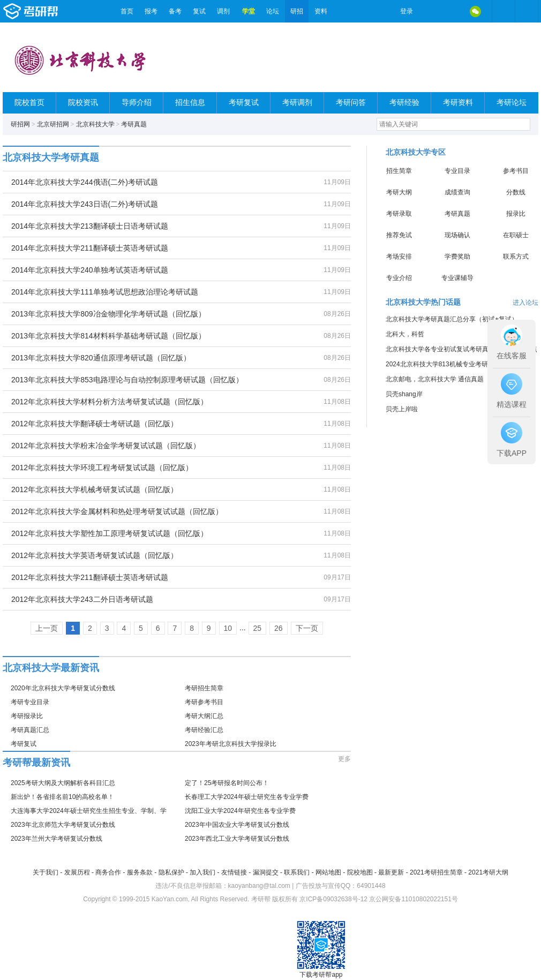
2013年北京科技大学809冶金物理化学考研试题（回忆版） (108, 314)
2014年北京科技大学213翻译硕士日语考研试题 (90, 226)
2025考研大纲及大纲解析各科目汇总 (63, 783)
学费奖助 (457, 257)
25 (258, 628)
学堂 (249, 11)
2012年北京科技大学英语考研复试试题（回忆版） (95, 555)
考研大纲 (399, 192)
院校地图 (360, 872)
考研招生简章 (204, 688)
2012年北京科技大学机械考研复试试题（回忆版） (95, 489)
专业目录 (457, 171)
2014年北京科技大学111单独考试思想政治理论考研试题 (105, 292)
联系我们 (297, 872)
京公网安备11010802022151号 (413, 899)
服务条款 (140, 872)
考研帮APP (527, 11)
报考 (151, 11)
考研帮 (59, 11)
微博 (430, 11)
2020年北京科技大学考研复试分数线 (63, 688)
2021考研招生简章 (436, 872)
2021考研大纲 (488, 872)
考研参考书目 (204, 702)
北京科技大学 (95, 124)
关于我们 (46, 872)
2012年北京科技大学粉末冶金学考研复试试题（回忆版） (106, 446)
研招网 (20, 124)
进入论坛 (525, 303)
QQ (453, 11)
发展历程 (77, 872)
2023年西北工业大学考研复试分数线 (237, 839)
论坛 (273, 11)
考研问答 (351, 103)
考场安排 (399, 257)
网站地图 (328, 872)
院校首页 (29, 103)
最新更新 (391, 872)
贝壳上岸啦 (402, 409)
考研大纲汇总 (204, 716)
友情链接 (234, 872)
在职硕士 (516, 235)
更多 (344, 759)
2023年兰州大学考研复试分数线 (57, 839)
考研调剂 (297, 103)
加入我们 (202, 872)
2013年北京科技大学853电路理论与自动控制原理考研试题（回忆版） (127, 380)
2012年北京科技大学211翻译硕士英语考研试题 (90, 577)
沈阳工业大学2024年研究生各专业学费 (240, 811)
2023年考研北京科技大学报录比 (231, 744)
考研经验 (404, 103)
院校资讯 (83, 103)
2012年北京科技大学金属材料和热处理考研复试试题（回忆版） (117, 511)
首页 (127, 11)
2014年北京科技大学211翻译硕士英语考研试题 (90, 248)
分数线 (516, 192)
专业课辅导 (457, 278)
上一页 (47, 628)
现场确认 (457, 235)
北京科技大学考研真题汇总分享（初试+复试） (452, 319)
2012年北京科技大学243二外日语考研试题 (82, 599)
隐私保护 (171, 872)
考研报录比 (27, 716)
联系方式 (516, 257)
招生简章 (399, 171)
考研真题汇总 (30, 730)
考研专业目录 (30, 702)
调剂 (223, 11)
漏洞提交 (266, 872)
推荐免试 (399, 235)
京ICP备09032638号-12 (333, 899)
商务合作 (108, 872)
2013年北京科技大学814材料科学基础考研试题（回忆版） (108, 336)
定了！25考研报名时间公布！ (227, 783)
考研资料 (458, 103)
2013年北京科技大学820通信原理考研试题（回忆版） (101, 358)
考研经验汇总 (204, 730)
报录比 (516, 214)
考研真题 (134, 124)
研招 (297, 11)
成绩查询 (457, 192)
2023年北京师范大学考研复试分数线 (63, 825)
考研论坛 (512, 103)
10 (228, 628)
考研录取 (399, 214)
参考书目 (516, 171)
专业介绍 (399, 278)
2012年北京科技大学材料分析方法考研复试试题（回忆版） (110, 402)
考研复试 (244, 103)
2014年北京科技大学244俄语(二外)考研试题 (85, 182)
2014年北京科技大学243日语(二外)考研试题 (85, 204)
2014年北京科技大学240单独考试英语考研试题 (90, 270)
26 (279, 628)
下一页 (307, 628)
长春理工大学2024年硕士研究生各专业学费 (247, 797)
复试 (199, 11)
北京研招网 (53, 124)
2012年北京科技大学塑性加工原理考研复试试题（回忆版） (110, 533)
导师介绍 (137, 103)
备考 (175, 11)
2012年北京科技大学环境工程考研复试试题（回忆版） (102, 468)
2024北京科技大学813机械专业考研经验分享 (450, 364)
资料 (321, 11)
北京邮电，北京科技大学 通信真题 (435, 379)
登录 (407, 11)
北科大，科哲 (405, 334)
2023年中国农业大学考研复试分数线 (237, 825)
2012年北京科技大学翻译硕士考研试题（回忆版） (95, 424)
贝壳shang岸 (404, 394)
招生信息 (190, 103)
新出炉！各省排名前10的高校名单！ (62, 797)
